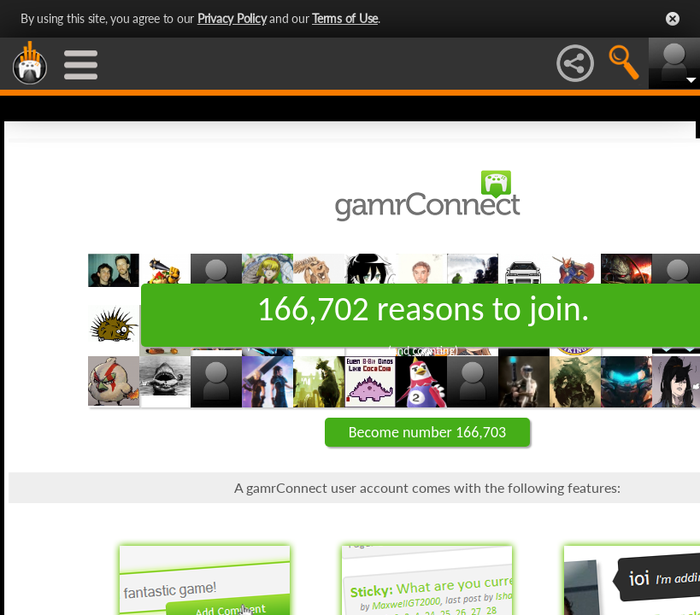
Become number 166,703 (427, 432)
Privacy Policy (232, 18)
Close (673, 19)
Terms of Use (345, 18)
